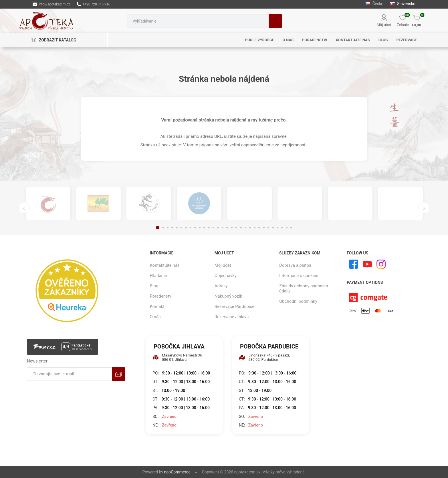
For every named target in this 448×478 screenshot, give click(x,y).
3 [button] (168, 228)
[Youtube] (367, 264)
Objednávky (226, 276)
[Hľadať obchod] (198, 21)
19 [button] (241, 228)
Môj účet (384, 25)
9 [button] (195, 228)
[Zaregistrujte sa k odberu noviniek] (70, 374)
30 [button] (291, 228)
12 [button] (209, 228)
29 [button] (287, 228)
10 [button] (200, 228)
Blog (154, 286)
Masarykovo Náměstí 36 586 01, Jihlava (177, 357)
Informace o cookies (299, 276)
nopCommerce (177, 472)
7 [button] (186, 228)
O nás (155, 317)
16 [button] (227, 228)
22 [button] (255, 228)
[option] (48, 203)
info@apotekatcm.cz (51, 4)
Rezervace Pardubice (235, 306)
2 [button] (163, 228)
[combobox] (198, 21)
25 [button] (268, 228)
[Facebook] (354, 264)
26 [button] (273, 228)
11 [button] (204, 228)
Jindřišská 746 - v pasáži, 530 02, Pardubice (264, 357)
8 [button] (191, 228)
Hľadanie (275, 21)
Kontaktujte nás (164, 265)
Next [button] (424, 208)
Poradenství (161, 296)
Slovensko (403, 4)
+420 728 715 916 (93, 4)
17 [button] (232, 228)
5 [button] (177, 228)
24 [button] (264, 228)
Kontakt (157, 306)
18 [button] (236, 228)
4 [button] (172, 228)
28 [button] (282, 228)
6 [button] (181, 228)
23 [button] (259, 228)
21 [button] (250, 228)
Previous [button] (24, 208)
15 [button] (223, 228)
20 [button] (245, 228)
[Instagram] (381, 264)
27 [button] (277, 228)
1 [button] (158, 228)
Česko (375, 4)
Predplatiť (119, 374)
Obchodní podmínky (298, 301)
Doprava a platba (295, 265)
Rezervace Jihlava (232, 317)
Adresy (221, 286)
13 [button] (213, 228)
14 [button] (218, 228)
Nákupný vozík (228, 296)
